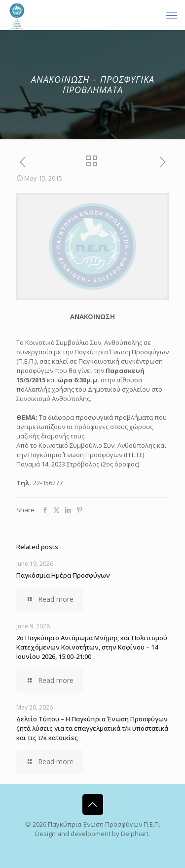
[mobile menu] (172, 15)
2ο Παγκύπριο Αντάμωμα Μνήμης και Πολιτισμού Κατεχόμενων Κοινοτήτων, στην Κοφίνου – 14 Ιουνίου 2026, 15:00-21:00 (92, 647)
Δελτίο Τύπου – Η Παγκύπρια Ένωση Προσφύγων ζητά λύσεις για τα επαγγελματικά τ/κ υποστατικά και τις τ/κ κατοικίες (92, 728)
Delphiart (135, 834)
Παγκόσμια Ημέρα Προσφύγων (63, 575)
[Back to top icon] (93, 805)
